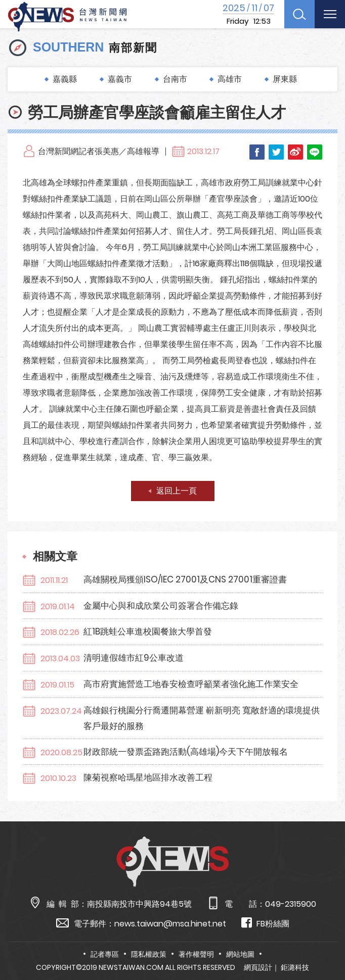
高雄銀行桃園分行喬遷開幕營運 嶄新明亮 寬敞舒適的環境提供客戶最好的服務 (202, 718)
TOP (326, 943)
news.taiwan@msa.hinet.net (170, 924)
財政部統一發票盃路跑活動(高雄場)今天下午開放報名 (186, 752)
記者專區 (105, 954)
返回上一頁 (177, 491)
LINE (315, 152)
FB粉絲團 (265, 923)
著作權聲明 (196, 954)
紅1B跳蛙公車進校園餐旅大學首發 (148, 631)
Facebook (257, 152)
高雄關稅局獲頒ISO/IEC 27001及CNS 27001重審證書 (185, 579)
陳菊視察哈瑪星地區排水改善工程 (148, 777)
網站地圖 (240, 954)
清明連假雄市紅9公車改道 (134, 658)
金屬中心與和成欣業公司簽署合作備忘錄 (161, 606)
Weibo (295, 152)
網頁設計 (258, 967)
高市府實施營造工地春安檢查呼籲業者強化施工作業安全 (191, 684)
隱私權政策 (149, 954)
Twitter (276, 152)
